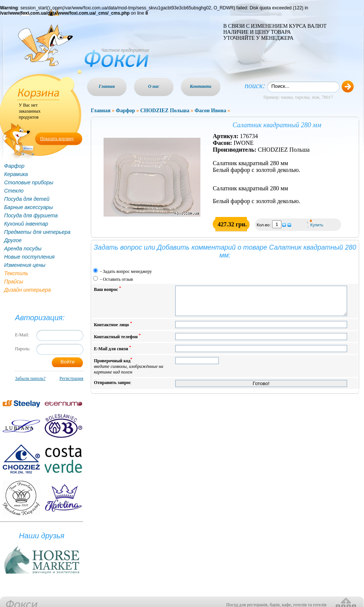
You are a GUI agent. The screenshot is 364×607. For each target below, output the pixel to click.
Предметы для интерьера (37, 232)
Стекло (14, 191)
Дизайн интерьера (28, 290)
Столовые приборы (29, 182)
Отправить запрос (112, 388)
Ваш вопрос (107, 289)
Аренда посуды (23, 249)
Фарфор (14, 166)
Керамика (16, 174)
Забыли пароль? (30, 378)
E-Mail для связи (112, 354)
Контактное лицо (113, 330)
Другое (13, 240)
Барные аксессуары (29, 207)
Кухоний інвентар (26, 224)
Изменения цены (25, 265)
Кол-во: (264, 225)
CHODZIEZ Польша (165, 111)
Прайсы (14, 282)
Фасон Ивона (210, 111)
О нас (154, 86)
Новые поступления (29, 257)
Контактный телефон (117, 342)
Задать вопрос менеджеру (127, 271)
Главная (107, 86)
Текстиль (16, 273)
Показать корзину (57, 139)
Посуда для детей (27, 199)
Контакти (201, 86)
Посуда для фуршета (31, 215)
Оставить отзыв (118, 279)
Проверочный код (129, 371)
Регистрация (71, 378)
